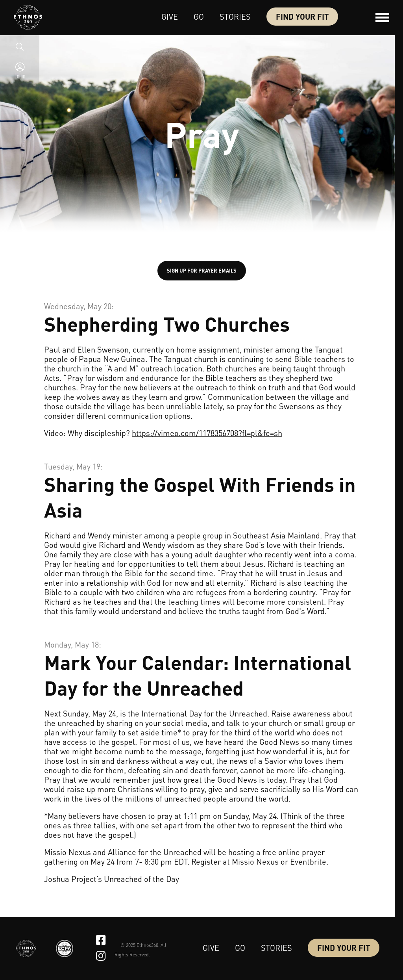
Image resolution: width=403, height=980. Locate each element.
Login (20, 78)
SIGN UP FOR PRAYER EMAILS (202, 270)
